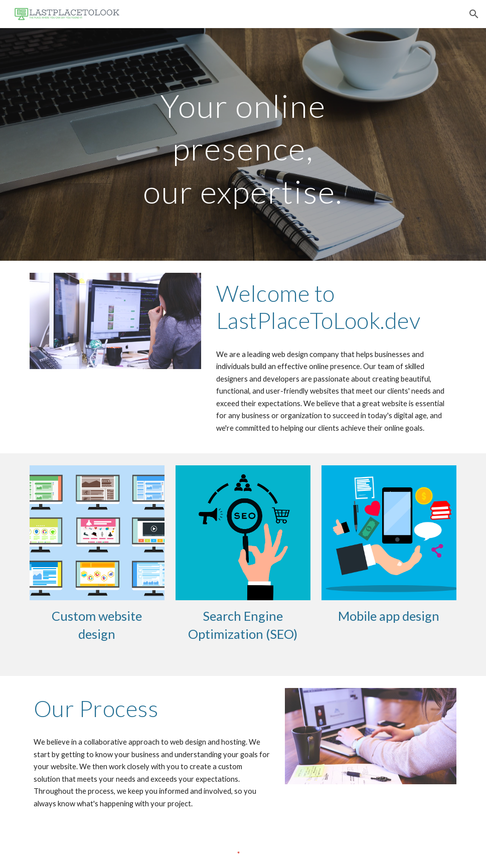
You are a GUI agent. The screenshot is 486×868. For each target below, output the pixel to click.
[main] (243, 144)
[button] (474, 14)
